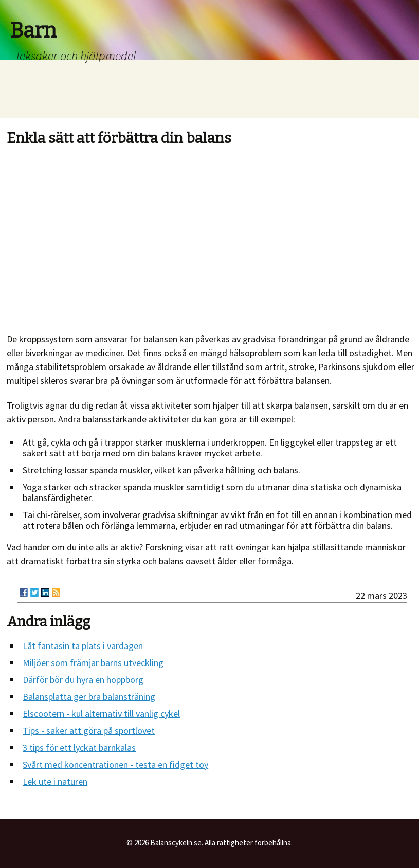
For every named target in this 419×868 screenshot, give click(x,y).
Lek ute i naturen (55, 781)
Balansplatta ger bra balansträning (89, 697)
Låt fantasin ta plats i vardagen (83, 646)
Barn (33, 31)
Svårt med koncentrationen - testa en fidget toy (115, 764)
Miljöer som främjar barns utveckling (93, 663)
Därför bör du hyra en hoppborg (83, 680)
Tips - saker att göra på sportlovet (89, 731)
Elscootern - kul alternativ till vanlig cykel (101, 714)
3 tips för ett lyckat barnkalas (79, 747)
